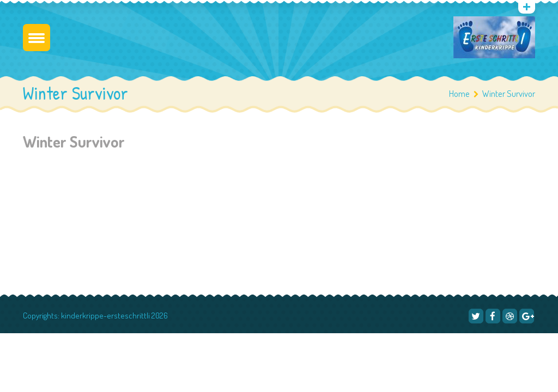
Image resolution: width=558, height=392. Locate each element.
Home (459, 93)
